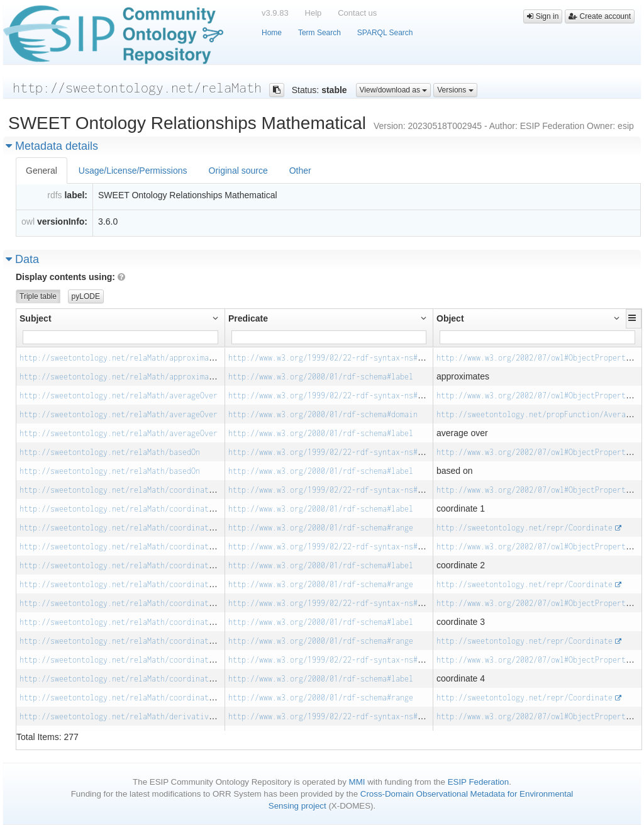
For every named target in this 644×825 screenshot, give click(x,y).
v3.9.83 (275, 13)
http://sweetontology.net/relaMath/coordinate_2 (121, 547)
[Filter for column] (120, 337)
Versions (455, 90)
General (42, 171)
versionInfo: (62, 222)
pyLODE (86, 296)
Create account (600, 16)
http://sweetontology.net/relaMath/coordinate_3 (121, 603)
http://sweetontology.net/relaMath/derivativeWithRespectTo (145, 716)
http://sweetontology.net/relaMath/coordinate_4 (121, 660)
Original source (238, 171)
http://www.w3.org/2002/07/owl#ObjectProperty (533, 358)
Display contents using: (70, 277)
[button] (634, 318)
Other (300, 171)
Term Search (319, 33)
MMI (357, 782)
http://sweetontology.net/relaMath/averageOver (119, 396)
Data (22, 259)
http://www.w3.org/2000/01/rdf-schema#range (321, 528)
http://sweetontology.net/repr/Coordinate (525, 528)
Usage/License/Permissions (133, 171)
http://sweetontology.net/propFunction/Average (536, 414)
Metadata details (52, 146)
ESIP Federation (479, 782)
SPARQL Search (385, 33)
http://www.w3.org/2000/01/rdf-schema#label (321, 377)
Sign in (543, 16)
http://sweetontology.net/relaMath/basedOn (110, 452)
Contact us (357, 13)
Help (314, 13)
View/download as (394, 90)
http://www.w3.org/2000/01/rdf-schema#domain (323, 414)
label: (76, 195)
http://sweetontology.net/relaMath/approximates (121, 358)
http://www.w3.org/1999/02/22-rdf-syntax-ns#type (332, 358)
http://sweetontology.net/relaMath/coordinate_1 (121, 490)
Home (272, 33)
